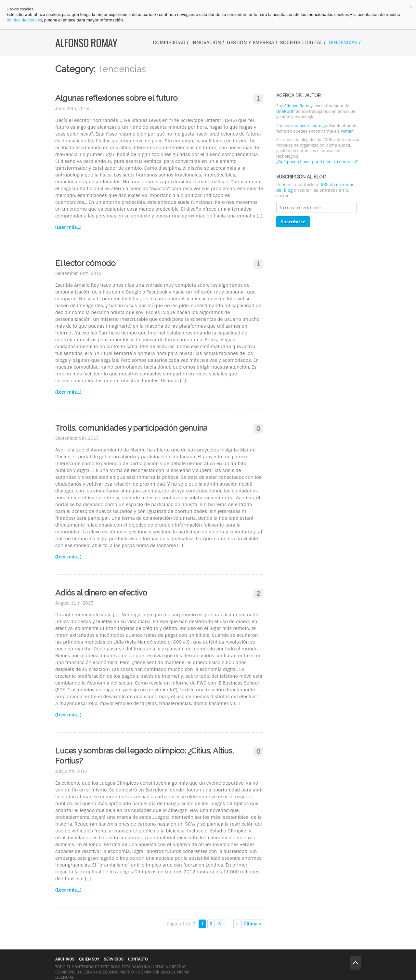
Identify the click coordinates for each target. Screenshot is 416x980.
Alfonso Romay (86, 43)
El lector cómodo (85, 263)
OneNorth (285, 111)
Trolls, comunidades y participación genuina (131, 428)
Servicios (114, 959)
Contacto (138, 959)
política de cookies (24, 20)
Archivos (65, 959)
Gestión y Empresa (250, 43)
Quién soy (89, 959)
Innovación (206, 43)
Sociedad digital (301, 43)
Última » (252, 924)
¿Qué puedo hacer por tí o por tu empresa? (317, 162)
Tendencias (343, 43)
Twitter (346, 131)
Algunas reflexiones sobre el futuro (117, 98)
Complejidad (169, 43)
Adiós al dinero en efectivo (101, 593)
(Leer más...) (68, 227)
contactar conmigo (309, 126)
